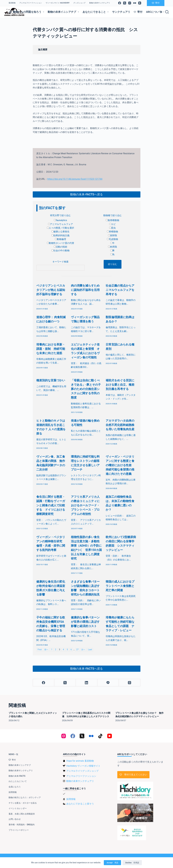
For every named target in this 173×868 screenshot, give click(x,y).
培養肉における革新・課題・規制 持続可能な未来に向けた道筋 (51, 349)
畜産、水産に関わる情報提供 (22, 814)
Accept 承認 (112, 863)
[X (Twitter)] (125, 3)
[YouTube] (140, 3)
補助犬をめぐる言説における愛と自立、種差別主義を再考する (120, 385)
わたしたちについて (18, 781)
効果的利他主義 (61, 235)
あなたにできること (96, 12)
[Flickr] (135, 3)
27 (77, 650)
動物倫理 (61, 239)
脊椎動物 (112, 232)
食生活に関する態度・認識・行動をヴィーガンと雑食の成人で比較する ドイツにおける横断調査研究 (51, 505)
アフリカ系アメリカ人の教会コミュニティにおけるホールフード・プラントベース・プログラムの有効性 (85, 505)
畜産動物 (12, 3)
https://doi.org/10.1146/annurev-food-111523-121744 (75, 179)
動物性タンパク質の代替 (61, 243)
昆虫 (112, 228)
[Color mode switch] (161, 12)
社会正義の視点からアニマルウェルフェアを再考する (120, 290)
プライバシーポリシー (19, 830)
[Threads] (130, 683)
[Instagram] (130, 3)
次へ (83, 650)
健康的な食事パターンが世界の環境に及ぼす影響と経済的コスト (85, 622)
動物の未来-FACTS (17, 776)
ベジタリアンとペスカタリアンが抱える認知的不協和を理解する (51, 290)
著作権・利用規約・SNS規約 (22, 825)
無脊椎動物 (112, 220)
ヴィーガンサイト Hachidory (58, 3)
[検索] (167, 12)
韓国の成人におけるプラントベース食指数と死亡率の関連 (120, 586)
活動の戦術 (61, 247)
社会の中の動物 (61, 251)
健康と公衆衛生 (61, 232)
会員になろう (15, 787)
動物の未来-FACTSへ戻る (86, 194)
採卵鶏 (112, 235)
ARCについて (156, 12)
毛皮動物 (112, 239)
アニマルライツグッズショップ (82, 771)
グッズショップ (79, 3)
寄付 (156, 3)
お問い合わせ (15, 819)
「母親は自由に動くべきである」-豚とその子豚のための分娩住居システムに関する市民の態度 (86, 389)
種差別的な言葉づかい (51, 380)
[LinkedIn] (87, 683)
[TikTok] (100, 736)
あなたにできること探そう (80, 804)
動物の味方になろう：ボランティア (25, 797)
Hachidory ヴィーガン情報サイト (83, 766)
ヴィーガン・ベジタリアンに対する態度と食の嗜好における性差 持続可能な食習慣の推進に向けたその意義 (120, 465)
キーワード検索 (60, 262)
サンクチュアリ (121, 12)
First (40, 650)
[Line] (108, 683)
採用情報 (13, 792)
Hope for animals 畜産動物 (80, 761)
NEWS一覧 (13, 754)
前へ (46, 650)
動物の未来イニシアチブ (64, 12)
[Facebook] (120, 3)
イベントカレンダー (18, 808)
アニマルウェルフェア (61, 224)
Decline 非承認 (132, 863)
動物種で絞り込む (113, 215)
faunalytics (61, 220)
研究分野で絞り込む (60, 215)
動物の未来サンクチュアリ (100, 3)
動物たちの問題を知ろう (27, 12)
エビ (112, 224)
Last (90, 650)
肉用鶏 (112, 247)
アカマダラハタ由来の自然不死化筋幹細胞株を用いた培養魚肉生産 (120, 425)
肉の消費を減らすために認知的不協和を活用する (85, 290)
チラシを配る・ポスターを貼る (23, 803)
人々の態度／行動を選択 (61, 228)
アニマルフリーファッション (31, 3)
